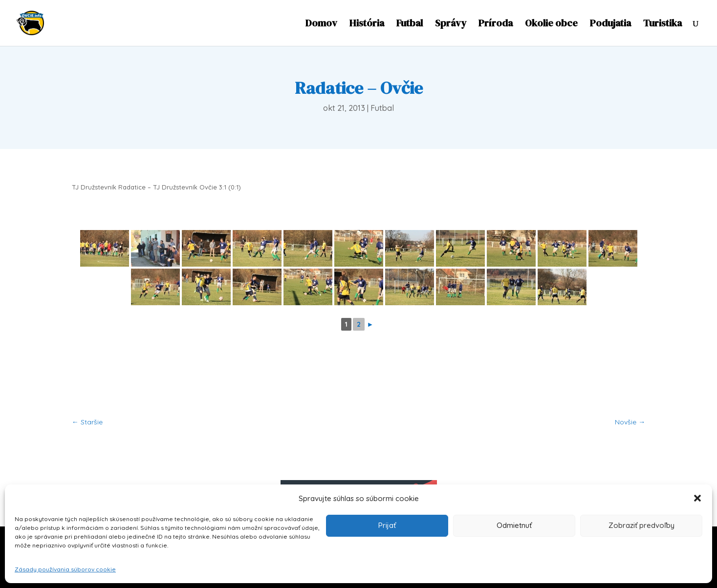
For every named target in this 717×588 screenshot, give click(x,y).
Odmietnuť (514, 525)
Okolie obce (551, 25)
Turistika (663, 25)
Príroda (496, 25)
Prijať (387, 525)
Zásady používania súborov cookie (65, 569)
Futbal (410, 25)
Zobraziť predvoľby (641, 525)
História (367, 25)
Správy (451, 25)
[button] (697, 498)
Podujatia (610, 25)
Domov (321, 25)
